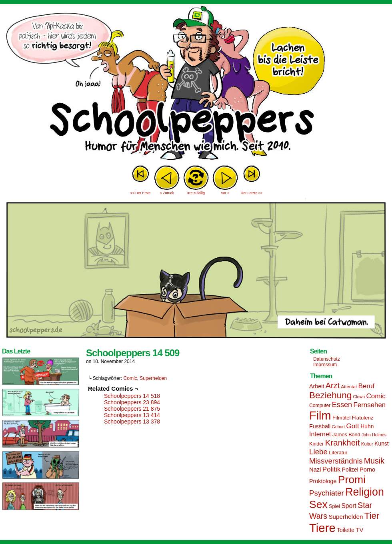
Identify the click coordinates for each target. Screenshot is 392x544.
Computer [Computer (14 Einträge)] (320, 405)
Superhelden (153, 378)
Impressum (325, 365)
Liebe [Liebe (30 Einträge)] (318, 452)
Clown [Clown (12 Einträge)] (359, 397)
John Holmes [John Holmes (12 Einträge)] (374, 435)
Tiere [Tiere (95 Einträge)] (322, 528)
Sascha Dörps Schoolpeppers (196, 84)
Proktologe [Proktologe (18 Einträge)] (323, 481)
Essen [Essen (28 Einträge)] (342, 405)
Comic (130, 378)
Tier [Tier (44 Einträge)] (372, 516)
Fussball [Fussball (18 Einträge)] (320, 426)
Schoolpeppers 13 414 (132, 415)
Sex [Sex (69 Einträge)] (318, 504)
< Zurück (167, 193)
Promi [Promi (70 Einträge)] (352, 480)
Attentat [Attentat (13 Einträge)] (349, 387)
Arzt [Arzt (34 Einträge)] (333, 385)
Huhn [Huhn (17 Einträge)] (367, 426)
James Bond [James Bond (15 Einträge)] (346, 435)
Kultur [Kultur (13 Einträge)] (367, 444)
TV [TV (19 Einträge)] (359, 530)
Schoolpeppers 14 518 (132, 396)
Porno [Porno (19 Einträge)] (367, 470)
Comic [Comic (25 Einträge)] (376, 396)
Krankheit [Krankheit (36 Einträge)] (343, 443)
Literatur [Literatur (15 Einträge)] (338, 453)
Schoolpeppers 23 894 (132, 402)
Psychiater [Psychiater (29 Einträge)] (327, 493)
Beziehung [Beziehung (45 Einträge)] (330, 395)
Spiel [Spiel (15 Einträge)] (334, 506)
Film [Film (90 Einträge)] (320, 416)
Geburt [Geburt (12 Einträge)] (339, 427)
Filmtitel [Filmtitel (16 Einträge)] (342, 418)
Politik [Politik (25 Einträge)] (332, 469)
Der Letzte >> (252, 193)
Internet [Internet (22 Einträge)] (320, 434)
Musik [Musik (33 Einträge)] (374, 461)
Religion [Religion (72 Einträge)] (365, 492)
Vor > (225, 193)
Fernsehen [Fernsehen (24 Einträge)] (370, 405)
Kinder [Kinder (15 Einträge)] (316, 444)
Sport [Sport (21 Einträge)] (349, 506)
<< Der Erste (140, 193)
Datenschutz (327, 359)
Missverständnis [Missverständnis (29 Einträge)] (336, 461)
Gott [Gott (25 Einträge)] (353, 426)
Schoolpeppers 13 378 (132, 422)
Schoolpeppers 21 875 (132, 409)
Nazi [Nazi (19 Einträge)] (315, 470)
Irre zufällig (196, 193)
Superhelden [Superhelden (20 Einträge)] (346, 517)
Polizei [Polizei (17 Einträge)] (350, 470)
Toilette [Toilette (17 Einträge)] (346, 530)
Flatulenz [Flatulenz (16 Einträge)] (363, 418)
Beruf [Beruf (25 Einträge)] (366, 386)
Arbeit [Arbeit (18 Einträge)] (317, 386)
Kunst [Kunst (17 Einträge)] (381, 444)
